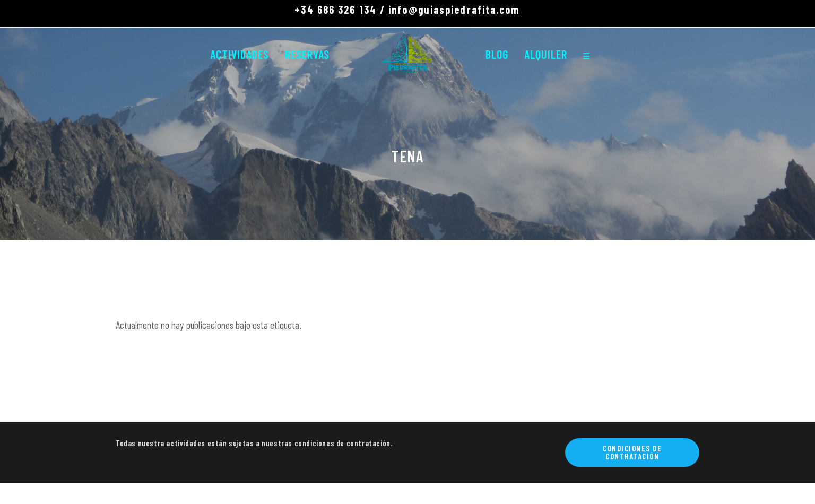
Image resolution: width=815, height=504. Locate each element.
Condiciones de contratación (632, 452)
